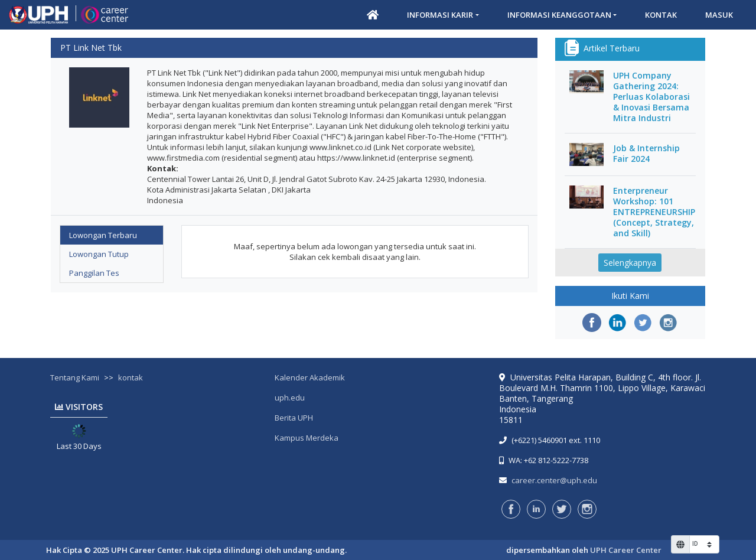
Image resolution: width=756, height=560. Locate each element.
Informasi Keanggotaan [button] (559, 15)
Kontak (661, 15)
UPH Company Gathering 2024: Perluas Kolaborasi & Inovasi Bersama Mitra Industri (651, 97)
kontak (131, 377)
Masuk (719, 15)
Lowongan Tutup (99, 254)
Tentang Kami (75, 377)
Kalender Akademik (310, 377)
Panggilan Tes (94, 273)
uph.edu (290, 398)
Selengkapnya (630, 263)
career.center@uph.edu (554, 480)
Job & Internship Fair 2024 (646, 154)
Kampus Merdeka (307, 438)
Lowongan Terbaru (103, 235)
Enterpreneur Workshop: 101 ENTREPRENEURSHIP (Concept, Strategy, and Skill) (654, 212)
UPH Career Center (626, 550)
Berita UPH (294, 418)
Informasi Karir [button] (440, 15)
